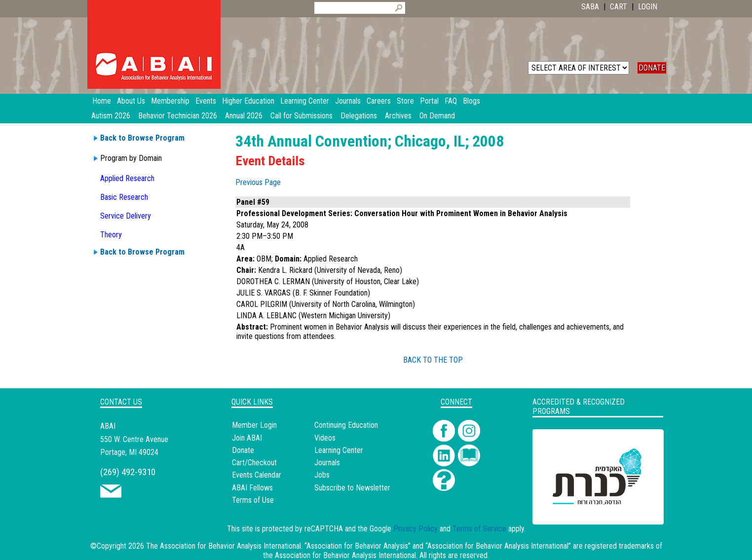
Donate (243, 450)
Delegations (359, 116)
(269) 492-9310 (128, 472)
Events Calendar (257, 475)
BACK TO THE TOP (433, 360)
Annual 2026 (244, 116)
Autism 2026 (111, 116)
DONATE (652, 68)
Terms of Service (479, 529)
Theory (111, 235)
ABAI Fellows (252, 488)
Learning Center (339, 450)
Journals (327, 463)
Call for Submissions (301, 116)
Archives (398, 116)
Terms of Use (253, 500)
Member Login (254, 425)
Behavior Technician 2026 (178, 116)
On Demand (437, 116)
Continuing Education (346, 425)
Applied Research (127, 178)
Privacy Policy (415, 529)
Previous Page (258, 182)
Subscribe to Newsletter (352, 488)
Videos (325, 438)
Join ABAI (247, 438)
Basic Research (124, 197)
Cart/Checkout (254, 463)
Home (102, 101)
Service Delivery (126, 216)
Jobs (322, 475)
